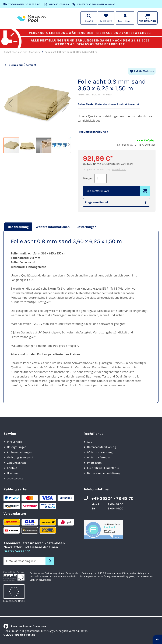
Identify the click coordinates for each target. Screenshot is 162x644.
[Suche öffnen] (88, 18)
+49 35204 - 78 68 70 (112, 498)
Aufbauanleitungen (19, 452)
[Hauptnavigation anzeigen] (8, 18)
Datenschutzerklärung (102, 447)
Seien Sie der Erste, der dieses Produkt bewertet (108, 104)
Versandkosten (119, 169)
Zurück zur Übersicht (22, 65)
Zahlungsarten (16, 463)
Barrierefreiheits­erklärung (104, 473)
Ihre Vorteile (15, 442)
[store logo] (31, 18)
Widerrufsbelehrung (100, 452)
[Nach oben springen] (157, 639)
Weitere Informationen (53, 227)
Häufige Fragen (17, 447)
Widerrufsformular (99, 457)
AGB (90, 442)
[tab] (18, 227)
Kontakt (12, 468)
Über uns (13, 473)
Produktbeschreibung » (93, 132)
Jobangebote (15, 478)
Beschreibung (18, 227)
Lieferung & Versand (20, 457)
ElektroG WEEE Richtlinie (103, 468)
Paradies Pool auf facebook (25, 626)
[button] (10, 103)
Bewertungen (87, 227)
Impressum (94, 463)
